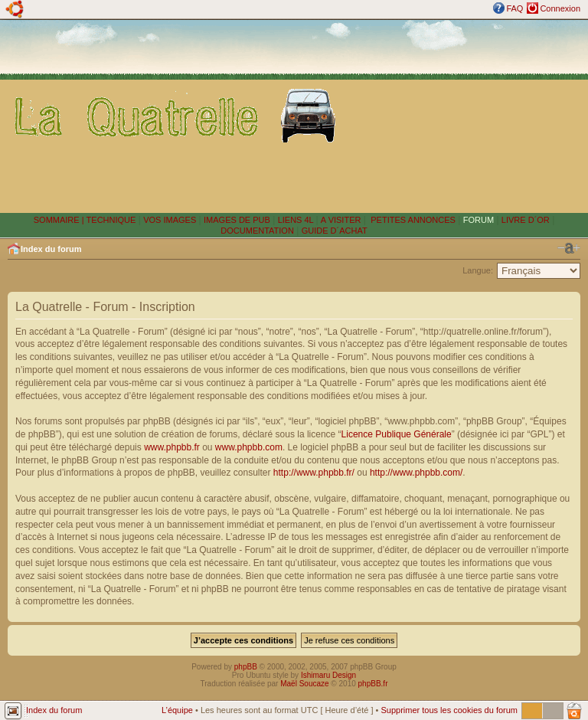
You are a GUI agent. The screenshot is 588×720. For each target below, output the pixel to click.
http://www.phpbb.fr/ (314, 473)
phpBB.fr (373, 684)
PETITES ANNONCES (412, 220)
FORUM (479, 220)
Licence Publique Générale (397, 434)
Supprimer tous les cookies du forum (449, 710)
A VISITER (341, 220)
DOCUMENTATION (257, 231)
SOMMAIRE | (60, 220)
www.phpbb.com (249, 447)
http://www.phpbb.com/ (416, 473)
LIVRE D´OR (526, 220)
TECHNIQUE (111, 220)
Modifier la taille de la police (569, 248)
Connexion (560, 8)
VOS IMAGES (170, 220)
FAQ (514, 8)
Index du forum (51, 249)
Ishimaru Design (328, 675)
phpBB (246, 667)
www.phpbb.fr (172, 447)
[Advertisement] (465, 116)
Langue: (478, 270)
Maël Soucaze (304, 684)
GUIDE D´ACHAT (335, 231)
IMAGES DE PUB (237, 220)
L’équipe (177, 710)
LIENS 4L (297, 220)
